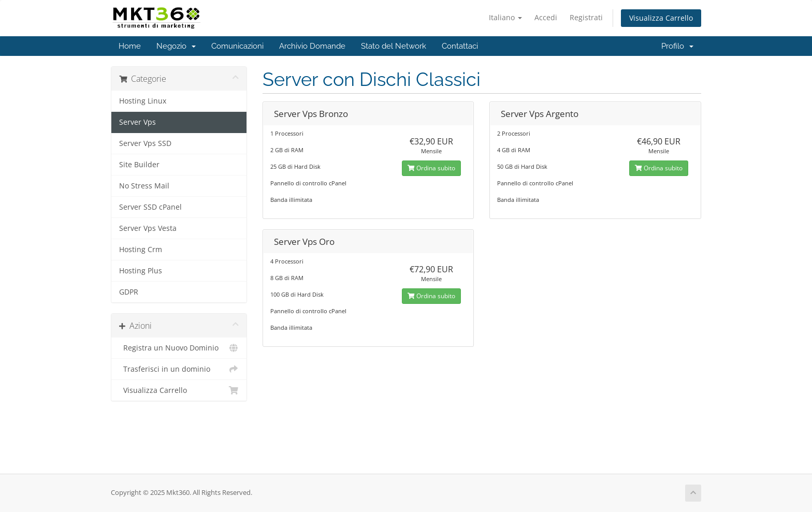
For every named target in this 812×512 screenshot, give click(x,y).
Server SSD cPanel (150, 207)
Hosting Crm (141, 250)
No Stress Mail (144, 186)
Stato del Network (394, 46)
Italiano (505, 17)
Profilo (677, 46)
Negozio (176, 46)
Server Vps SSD (145, 143)
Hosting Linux (143, 101)
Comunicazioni (237, 46)
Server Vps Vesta (148, 228)
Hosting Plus (141, 271)
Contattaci (460, 46)
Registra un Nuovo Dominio (179, 348)
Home (130, 46)
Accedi (546, 17)
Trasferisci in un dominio (179, 369)
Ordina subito (431, 168)
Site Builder (139, 165)
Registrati (586, 17)
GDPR (129, 292)
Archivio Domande (312, 46)
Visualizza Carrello (661, 18)
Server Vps (137, 122)
